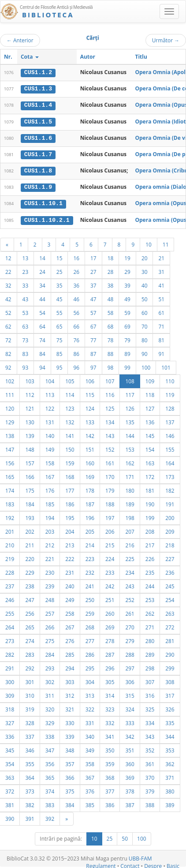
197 (110, 516)
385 (90, 803)
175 (30, 489)
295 (90, 666)
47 (93, 297)
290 (170, 653)
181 (150, 489)
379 (150, 789)
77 (93, 338)
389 (170, 803)
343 (150, 735)
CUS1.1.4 (38, 105)
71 (161, 325)
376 (90, 789)
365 (50, 776)
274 (30, 639)
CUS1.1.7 (38, 153)
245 (170, 584)
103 (30, 379)
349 (90, 748)
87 (93, 352)
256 (30, 612)
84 (42, 352)
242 (110, 584)
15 (60, 256)
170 (110, 475)
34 (42, 284)
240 (70, 584)
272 (170, 625)
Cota (30, 57)
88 (111, 352)
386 (110, 803)
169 (90, 475)
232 (90, 571)
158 (50, 461)
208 (150, 530)
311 (50, 694)
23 (26, 270)
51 (161, 297)
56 (76, 311)
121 (30, 407)
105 (70, 379)
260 (110, 612)
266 (50, 625)
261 (130, 612)
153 (130, 448)
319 (30, 707)
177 (70, 489)
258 (70, 612)
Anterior (20, 40)
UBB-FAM (140, 857)
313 (90, 694)
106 (90, 379)
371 (170, 776)
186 (70, 502)
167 (50, 475)
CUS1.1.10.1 (43, 202)
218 (170, 543)
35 (60, 284)
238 (30, 584)
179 (110, 489)
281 (170, 639)
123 (70, 407)
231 (70, 571)
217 (150, 543)
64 (42, 325)
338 (50, 735)
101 (166, 366)
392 (50, 817)
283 (30, 653)
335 (170, 721)
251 (110, 598)
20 (145, 256)
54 (42, 311)
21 (161, 256)
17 (93, 256)
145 (150, 434)
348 (70, 748)
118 (150, 393)
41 (161, 284)
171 (130, 475)
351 (130, 748)
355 (30, 762)
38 (111, 284)
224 (110, 557)
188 (110, 502)
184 (30, 502)
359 (110, 762)
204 (70, 530)
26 (76, 270)
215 (110, 543)
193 (30, 516)
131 (50, 420)
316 (150, 694)
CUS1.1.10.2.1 (47, 218)
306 (130, 680)
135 (130, 420)
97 (93, 366)
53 (26, 311)
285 (70, 653)
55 (60, 311)
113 (50, 393)
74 (42, 338)
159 (70, 461)
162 (130, 461)
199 (150, 516)
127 (150, 407)
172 (150, 475)
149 (50, 448)
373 (30, 789)
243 (130, 584)
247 (30, 598)
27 (93, 270)
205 (90, 530)
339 (70, 735)
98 (111, 366)
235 (150, 571)
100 (146, 366)
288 (130, 653)
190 (150, 502)
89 (127, 352)
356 (50, 762)
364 (30, 776)
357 (70, 762)
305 (110, 680)
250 (90, 598)
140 (50, 434)
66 (76, 325)
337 (30, 735)
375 (70, 789)
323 (110, 707)
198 (130, 516)
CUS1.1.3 (38, 89)
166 (30, 475)
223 (90, 557)
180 (130, 489)
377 (110, 789)
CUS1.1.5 (38, 121)
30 (145, 270)
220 (30, 557)
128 (170, 407)
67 (93, 325)
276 (70, 639)
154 (150, 448)
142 (90, 434)
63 (26, 325)
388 (150, 803)
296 (110, 666)
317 (170, 694)
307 (150, 680)
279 (130, 639)
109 (150, 379)
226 (150, 557)
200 (170, 516)
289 (150, 653)
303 (70, 680)
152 (110, 448)
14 (42, 256)
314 (110, 694)
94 (42, 366)
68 (111, 325)
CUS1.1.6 (38, 137)
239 (50, 584)
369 (130, 776)
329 (50, 721)
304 (90, 680)
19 (127, 256)
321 (70, 707)
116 (110, 393)
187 (90, 502)
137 (170, 420)
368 (110, 776)
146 (170, 434)
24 (42, 270)
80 (145, 338)
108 (130, 379)
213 (70, 543)
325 (150, 707)
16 (76, 256)
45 (60, 297)
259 (90, 612)
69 (127, 325)
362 (170, 762)
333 (130, 721)
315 (130, 694)
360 (130, 762)
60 (145, 311)
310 (30, 694)
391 (30, 817)
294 (70, 666)
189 (130, 502)
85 (60, 352)
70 (145, 325)
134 (110, 420)
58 (111, 311)
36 (76, 284)
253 (150, 598)
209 (170, 530)
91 (161, 352)
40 (145, 284)
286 (90, 653)
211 (30, 543)
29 (127, 270)
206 (110, 530)
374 (50, 789)
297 (130, 666)
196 (90, 516)
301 (30, 680)
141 (70, 434)
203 (50, 530)
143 (110, 434)
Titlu (141, 57)
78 (111, 338)
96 (76, 366)
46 (76, 297)
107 (110, 379)
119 (170, 393)
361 (150, 762)
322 (90, 707)
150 (70, 448)
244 (150, 584)
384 (70, 803)
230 (50, 571)
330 (70, 721)
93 (26, 366)
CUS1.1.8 (38, 170)
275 (50, 639)
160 (90, 461)
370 (150, 776)
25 (60, 270)
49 (127, 297)
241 (90, 584)
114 (70, 393)
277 (90, 639)
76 (76, 338)
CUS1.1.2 (38, 72)
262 (150, 612)
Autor (88, 57)
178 (90, 489)
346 (30, 748)
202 (30, 530)
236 (170, 571)
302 (50, 680)
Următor (166, 40)
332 (110, 721)
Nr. (8, 57)
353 (170, 748)
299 (170, 666)
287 (110, 653)
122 (50, 407)
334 (150, 721)
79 (127, 338)
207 (130, 530)
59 (127, 311)
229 (30, 571)
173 (170, 475)
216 (130, 543)
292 (30, 666)
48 (111, 297)
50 (145, 297)
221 (50, 557)
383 (50, 803)
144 (130, 434)
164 (170, 461)
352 (150, 748)
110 (170, 379)
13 (26, 256)
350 (110, 748)
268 (90, 625)
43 (26, 297)
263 (170, 612)
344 (170, 735)
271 (150, 625)
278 (110, 639)
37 (93, 284)
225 (130, 557)
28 (111, 270)
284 (50, 653)
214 (90, 543)
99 (127, 366)
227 (170, 557)
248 (50, 598)
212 (50, 543)
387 (130, 803)
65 (60, 325)
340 (90, 735)
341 (110, 735)
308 (170, 680)
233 (110, 571)
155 (170, 448)
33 (26, 284)
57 (93, 311)
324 (130, 707)
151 (90, 448)
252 (130, 598)
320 (50, 707)
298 (150, 666)
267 (70, 625)
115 (90, 393)
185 (50, 502)
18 (111, 256)
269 (110, 625)
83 (26, 352)
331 (90, 721)
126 (130, 407)
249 (70, 598)
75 (60, 338)
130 (30, 420)
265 (30, 625)
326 (170, 707)
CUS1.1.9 (38, 186)
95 (60, 366)
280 (150, 639)
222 (70, 557)
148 (30, 448)
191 (170, 502)
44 (42, 297)
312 (70, 694)
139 (30, 434)
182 (170, 489)
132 (70, 420)
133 (90, 420)
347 (50, 748)
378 (130, 789)
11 (166, 243)
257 (50, 612)
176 (50, 489)
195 (70, 516)
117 (130, 393)
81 (161, 338)
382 (30, 803)
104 (50, 379)
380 (170, 789)
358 (90, 762)
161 (110, 461)
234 (130, 571)
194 (50, 516)
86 (76, 352)
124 (90, 407)
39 (127, 284)
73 (26, 338)
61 (161, 311)
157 (30, 461)
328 (30, 721)
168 (70, 475)
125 (110, 407)
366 (70, 776)
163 (150, 461)
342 (130, 735)
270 (130, 625)
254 (170, 598)
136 (150, 420)
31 (161, 270)
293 (50, 666)
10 (149, 243)
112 (30, 393)
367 (90, 776)
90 (145, 352)
